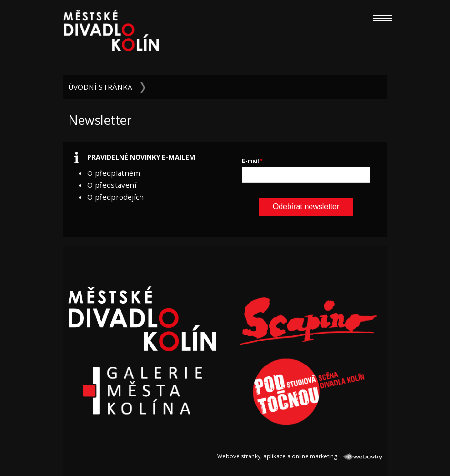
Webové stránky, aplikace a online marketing (300, 456)
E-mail (250, 161)
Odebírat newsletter (306, 207)
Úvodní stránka (100, 87)
